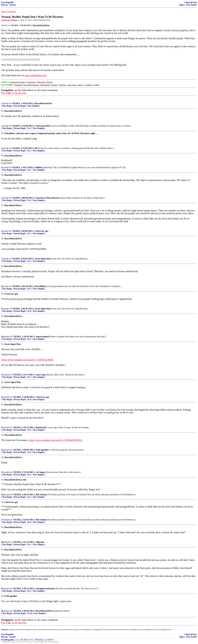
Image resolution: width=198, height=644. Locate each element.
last (25, 93)
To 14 (30, 613)
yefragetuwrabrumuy (46, 589)
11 (2, 375)
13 (2, 427)
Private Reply (20, 106)
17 (2, 520)
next (20, 93)
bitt (36, 148)
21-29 (14, 93)
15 (2, 472)
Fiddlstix (39, 167)
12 (2, 397)
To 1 (29, 128)
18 (2, 542)
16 (2, 495)
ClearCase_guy (42, 231)
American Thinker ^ (10, 20)
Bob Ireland (41, 495)
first (3, 93)
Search (13, 5)
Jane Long (40, 375)
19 (2, 589)
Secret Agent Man (43, 259)
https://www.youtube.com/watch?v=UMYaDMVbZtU (56, 440)
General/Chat (191, 2)
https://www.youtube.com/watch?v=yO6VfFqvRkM (27, 360)
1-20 (8, 93)
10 (2, 337)
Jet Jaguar (41, 472)
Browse (5, 5)
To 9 (29, 400)
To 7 (29, 377)
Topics (182, 5)
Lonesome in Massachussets (47, 198)
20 (2, 611)
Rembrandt (41, 427)
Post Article (192, 5)
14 (2, 450)
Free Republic (8, 2)
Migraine (40, 542)
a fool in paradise (43, 126)
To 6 (29, 311)
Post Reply (7, 106)
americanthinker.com (36, 75)
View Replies (33, 106)
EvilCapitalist (42, 450)
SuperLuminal (42, 337)
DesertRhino (40, 286)
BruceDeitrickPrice (43, 103)
